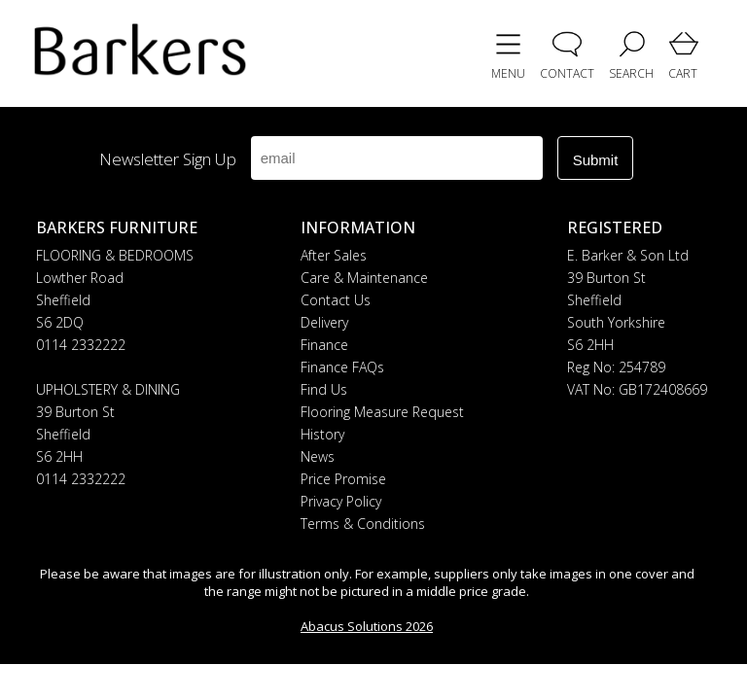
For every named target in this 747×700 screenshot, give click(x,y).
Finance (324, 345)
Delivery (324, 322)
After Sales (334, 255)
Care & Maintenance (364, 278)
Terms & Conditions (363, 524)
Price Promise (343, 479)
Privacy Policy (341, 501)
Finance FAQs (342, 367)
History (322, 434)
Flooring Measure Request (382, 412)
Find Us (324, 389)
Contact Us (336, 300)
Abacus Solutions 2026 (367, 626)
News (318, 456)
